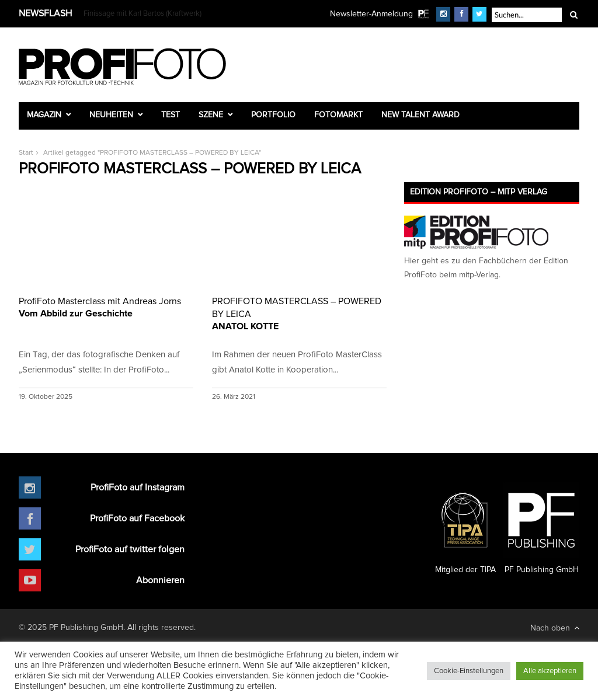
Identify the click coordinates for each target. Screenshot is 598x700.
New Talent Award (420, 115)
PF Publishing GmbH (541, 528)
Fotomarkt (338, 115)
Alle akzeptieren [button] (550, 671)
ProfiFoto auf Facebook (137, 518)
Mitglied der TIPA (465, 528)
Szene (211, 115)
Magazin (44, 115)
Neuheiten (111, 115)
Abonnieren (160, 580)
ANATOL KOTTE (299, 313)
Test (171, 115)
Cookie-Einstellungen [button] (469, 671)
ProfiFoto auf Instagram (138, 487)
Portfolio (273, 115)
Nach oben (555, 628)
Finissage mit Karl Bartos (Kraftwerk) (142, 14)
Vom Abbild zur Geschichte (106, 307)
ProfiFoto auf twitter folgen (130, 549)
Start (26, 153)
